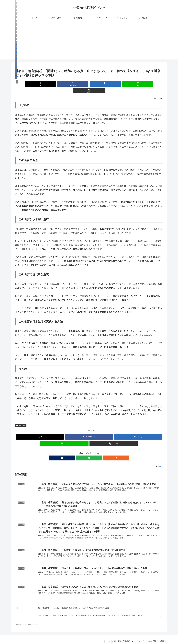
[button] (139, 84)
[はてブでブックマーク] (89, 84)
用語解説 (124, 636)
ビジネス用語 (150, 636)
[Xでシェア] (39, 84)
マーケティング (136, 636)
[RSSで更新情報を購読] (95, 451)
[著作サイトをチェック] (83, 451)
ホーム (104, 636)
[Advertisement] (89, 42)
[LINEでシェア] (114, 84)
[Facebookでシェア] (64, 84)
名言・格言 (21, 419)
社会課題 (161, 636)
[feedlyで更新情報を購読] (89, 451)
